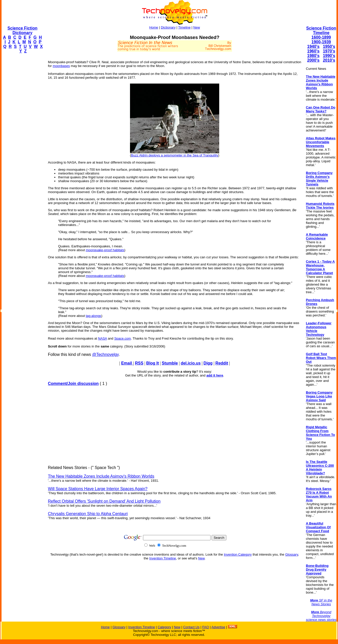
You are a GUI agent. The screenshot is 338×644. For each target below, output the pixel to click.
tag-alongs (93, 316)
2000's (313, 60)
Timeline (184, 27)
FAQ (205, 627)
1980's (313, 56)
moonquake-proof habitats (105, 250)
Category (164, 627)
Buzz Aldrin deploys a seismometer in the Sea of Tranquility (175, 155)
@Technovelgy (105, 354)
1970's (329, 51)
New (197, 27)
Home (154, 27)
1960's (313, 51)
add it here (215, 375)
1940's (313, 46)
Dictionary (168, 27)
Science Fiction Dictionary (22, 30)
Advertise (218, 627)
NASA (103, 338)
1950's (329, 46)
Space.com (122, 338)
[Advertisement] (22, 134)
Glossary (292, 554)
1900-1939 (321, 42)
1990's (329, 56)
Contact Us (191, 627)
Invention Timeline (162, 558)
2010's (329, 60)
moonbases (61, 66)
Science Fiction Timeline (321, 30)
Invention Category (238, 554)
